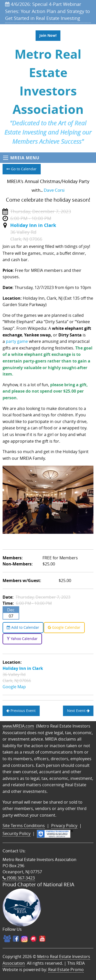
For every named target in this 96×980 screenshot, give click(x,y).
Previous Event (21, 711)
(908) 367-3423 (19, 878)
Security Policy (17, 833)
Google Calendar (64, 627)
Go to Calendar (22, 169)
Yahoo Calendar (22, 639)
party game (17, 341)
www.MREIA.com (18, 726)
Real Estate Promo (66, 970)
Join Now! (48, 35)
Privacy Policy (64, 826)
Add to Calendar (23, 627)
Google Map (14, 687)
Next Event (78, 711)
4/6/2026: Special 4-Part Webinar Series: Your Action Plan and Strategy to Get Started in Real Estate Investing (47, 11)
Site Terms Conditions (24, 826)
